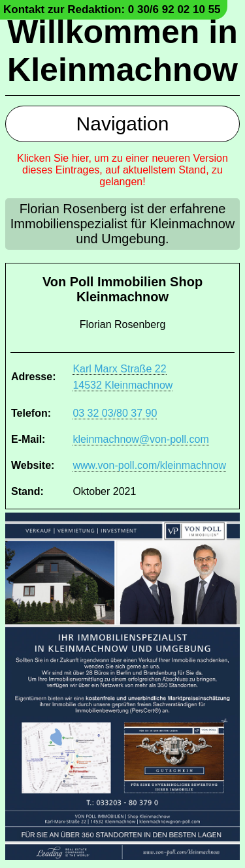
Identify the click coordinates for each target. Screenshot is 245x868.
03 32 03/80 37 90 (115, 413)
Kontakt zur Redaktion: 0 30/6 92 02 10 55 (112, 9)
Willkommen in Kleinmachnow (122, 51)
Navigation (123, 124)
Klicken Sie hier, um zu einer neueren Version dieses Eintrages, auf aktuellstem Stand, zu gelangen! (122, 170)
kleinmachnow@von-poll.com (140, 439)
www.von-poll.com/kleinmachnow (149, 465)
